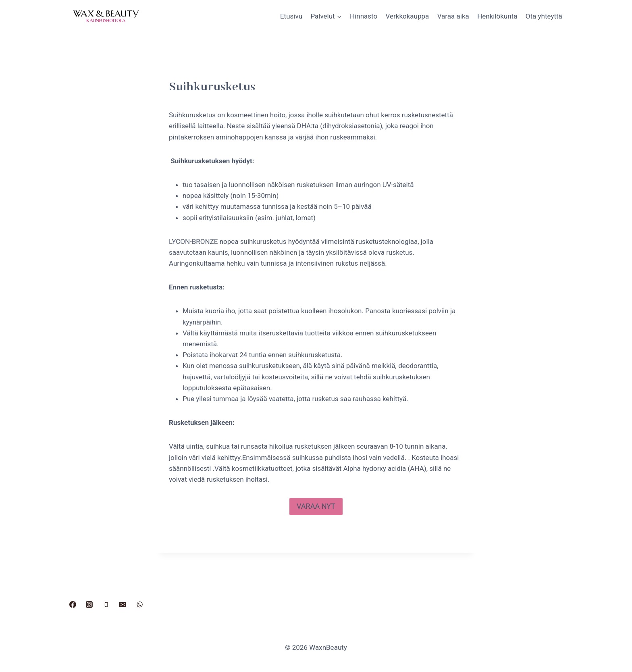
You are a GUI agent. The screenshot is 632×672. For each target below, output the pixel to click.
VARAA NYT (316, 506)
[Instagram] (89, 604)
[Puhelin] (106, 604)
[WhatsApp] (140, 604)
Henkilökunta (497, 16)
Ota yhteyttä (544, 16)
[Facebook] (73, 604)
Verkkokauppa (407, 16)
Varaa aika (453, 16)
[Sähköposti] (123, 604)
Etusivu (291, 16)
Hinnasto (364, 16)
